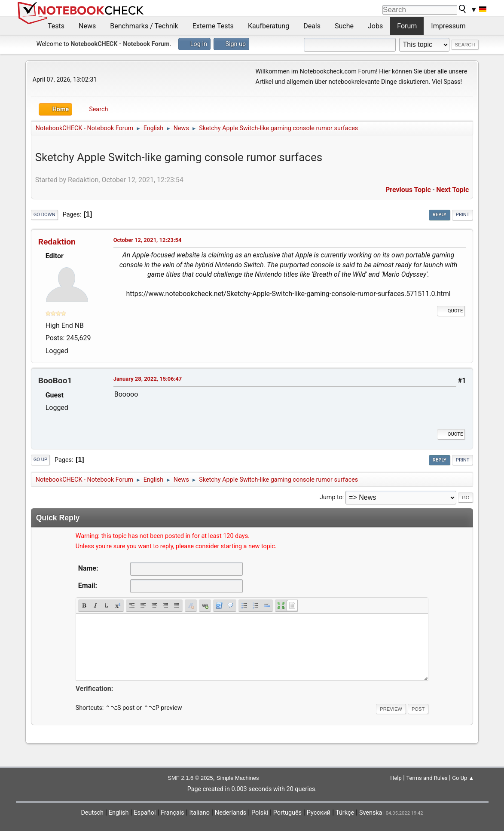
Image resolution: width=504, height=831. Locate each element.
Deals (312, 26)
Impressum (448, 26)
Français (172, 813)
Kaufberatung (269, 26)
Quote (451, 311)
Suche (344, 26)
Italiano (200, 813)
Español (145, 813)
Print (463, 215)
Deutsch (92, 813)
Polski (260, 813)
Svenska (371, 813)
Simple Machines (238, 778)
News (87, 26)
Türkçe (345, 813)
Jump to (331, 497)
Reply (440, 215)
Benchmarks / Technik (144, 26)
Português (287, 813)
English (119, 813)
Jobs (375, 26)
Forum (407, 26)
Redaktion (57, 242)
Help (396, 778)
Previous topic (408, 190)
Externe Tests (213, 26)
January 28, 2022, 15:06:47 (148, 379)
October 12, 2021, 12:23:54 (148, 240)
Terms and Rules (427, 778)
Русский (319, 813)
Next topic (452, 190)
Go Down (44, 215)
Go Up (40, 460)
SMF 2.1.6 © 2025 (190, 778)
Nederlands (231, 813)
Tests (56, 26)
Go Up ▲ (463, 778)
